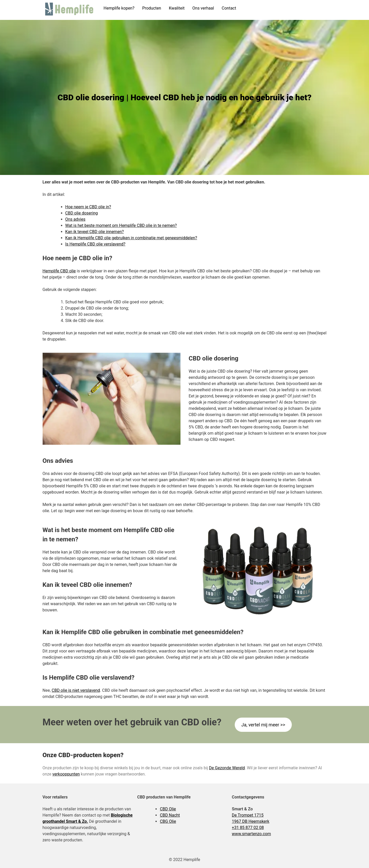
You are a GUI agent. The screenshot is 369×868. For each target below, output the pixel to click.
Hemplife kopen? (119, 8)
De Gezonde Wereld (227, 768)
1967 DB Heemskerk (251, 821)
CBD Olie (168, 809)
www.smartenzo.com (251, 834)
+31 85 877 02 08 (248, 828)
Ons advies (75, 219)
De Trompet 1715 (248, 815)
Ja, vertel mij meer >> (263, 725)
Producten (152, 8)
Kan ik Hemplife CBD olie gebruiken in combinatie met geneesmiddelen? (131, 238)
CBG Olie (168, 821)
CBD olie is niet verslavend (76, 690)
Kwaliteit (177, 8)
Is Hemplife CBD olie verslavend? (95, 244)
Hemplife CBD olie (59, 271)
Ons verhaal (203, 8)
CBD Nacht (170, 815)
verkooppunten (66, 774)
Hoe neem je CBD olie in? (88, 207)
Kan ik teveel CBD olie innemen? (95, 232)
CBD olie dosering (82, 213)
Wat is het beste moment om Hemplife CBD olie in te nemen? (121, 225)
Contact (229, 8)
